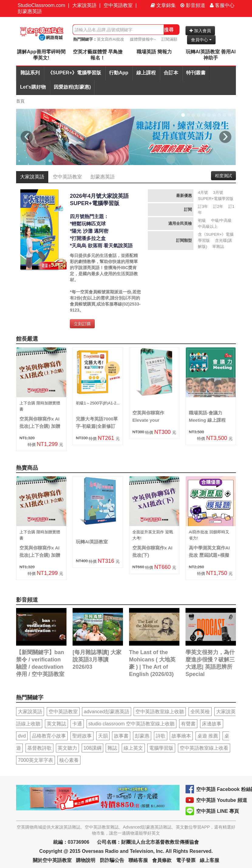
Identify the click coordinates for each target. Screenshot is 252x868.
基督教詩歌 (39, 748)
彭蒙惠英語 (30, 11)
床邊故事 (212, 724)
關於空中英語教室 (52, 860)
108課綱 (92, 748)
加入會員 (200, 31)
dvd (22, 736)
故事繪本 (181, 736)
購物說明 (86, 860)
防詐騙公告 (112, 860)
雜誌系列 (30, 73)
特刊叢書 (196, 73)
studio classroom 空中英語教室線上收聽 (132, 724)
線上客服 (209, 860)
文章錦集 (163, 5)
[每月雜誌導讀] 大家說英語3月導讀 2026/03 (97, 660)
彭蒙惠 (142, 736)
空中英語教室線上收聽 (160, 712)
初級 (202, 220)
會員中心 (201, 40)
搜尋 (169, 30)
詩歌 (161, 736)
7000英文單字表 (36, 760)
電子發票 (186, 860)
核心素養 (69, 760)
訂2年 (218, 206)
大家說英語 (84, 5)
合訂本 (171, 73)
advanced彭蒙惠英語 (106, 712)
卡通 (77, 724)
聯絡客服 (138, 860)
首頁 (20, 101)
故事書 (121, 736)
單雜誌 (218, 247)
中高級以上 (208, 226)
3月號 (218, 193)
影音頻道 (193, 5)
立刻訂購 (82, 324)
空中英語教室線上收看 (204, 748)
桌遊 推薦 (208, 736)
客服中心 (222, 5)
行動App (119, 73)
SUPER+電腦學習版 (216, 199)
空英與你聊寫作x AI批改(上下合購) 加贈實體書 (40, 426)
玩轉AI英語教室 (92, 542)
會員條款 (162, 860)
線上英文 (133, 748)
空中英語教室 (118, 5)
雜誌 (112, 748)
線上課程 (146, 73)
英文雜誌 (56, 724)
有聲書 (188, 724)
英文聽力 (67, 748)
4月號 (203, 193)
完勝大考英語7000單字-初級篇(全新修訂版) (97, 426)
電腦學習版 (161, 748)
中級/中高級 (221, 220)
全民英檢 (200, 712)
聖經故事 (82, 736)
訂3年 (203, 206)
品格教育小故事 (49, 736)
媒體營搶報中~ (143, 39)
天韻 (103, 736)
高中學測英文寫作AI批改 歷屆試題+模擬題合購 (209, 555)
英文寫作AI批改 (111, 39)
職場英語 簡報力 (154, 52)
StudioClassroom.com (41, 5)
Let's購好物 (33, 87)
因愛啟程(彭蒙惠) (72, 87)
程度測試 (223, 176)
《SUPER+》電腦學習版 (74, 73)
